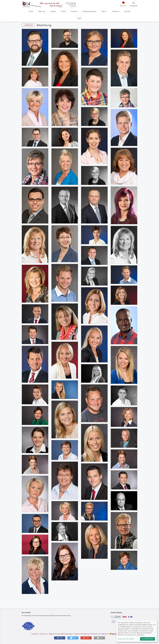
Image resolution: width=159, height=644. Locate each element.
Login (79, 18)
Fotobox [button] (116, 11)
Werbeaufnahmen (89, 11)
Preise (63, 11)
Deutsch (123, 4)
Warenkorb (134, 4)
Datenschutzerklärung (82, 634)
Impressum (43, 634)
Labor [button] (104, 11)
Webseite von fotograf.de (100, 634)
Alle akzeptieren (147, 639)
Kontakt (127, 11)
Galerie (53, 11)
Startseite (35, 634)
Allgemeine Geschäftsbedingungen (61, 634)
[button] (60, 638)
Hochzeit (74, 11)
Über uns (42, 11)
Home (31, 11)
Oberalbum (28, 25)
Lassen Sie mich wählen (126, 639)
